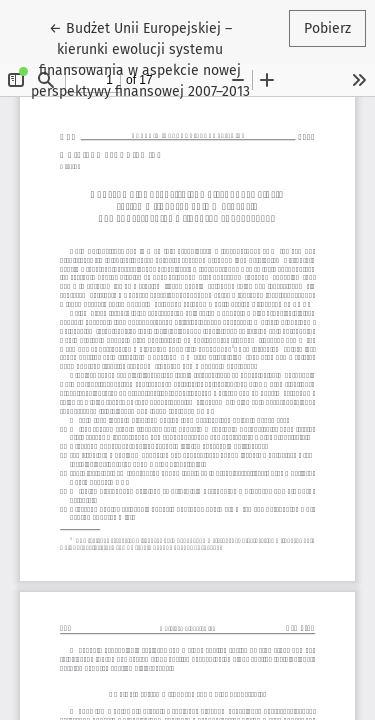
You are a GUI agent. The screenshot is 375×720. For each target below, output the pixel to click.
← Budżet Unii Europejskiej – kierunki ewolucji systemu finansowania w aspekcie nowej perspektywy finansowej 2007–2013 (140, 58)
